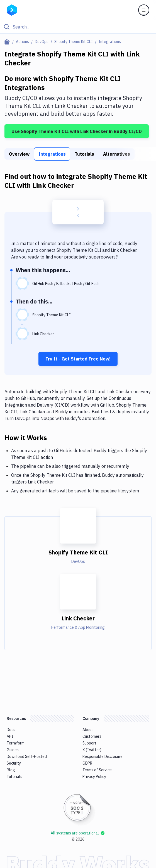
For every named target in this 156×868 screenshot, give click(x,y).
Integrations (52, 154)
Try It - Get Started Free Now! (78, 359)
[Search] (82, 27)
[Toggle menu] (144, 10)
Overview (19, 154)
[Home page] (8, 42)
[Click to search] (78, 27)
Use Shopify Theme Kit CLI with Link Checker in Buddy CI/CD (77, 131)
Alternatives (117, 154)
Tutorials (84, 154)
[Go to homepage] (12, 10)
